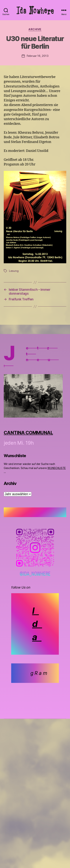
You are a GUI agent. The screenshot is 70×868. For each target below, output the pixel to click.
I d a (37, 624)
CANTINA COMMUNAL (28, 433)
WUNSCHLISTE (57, 468)
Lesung (14, 271)
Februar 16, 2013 (38, 56)
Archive (35, 29)
